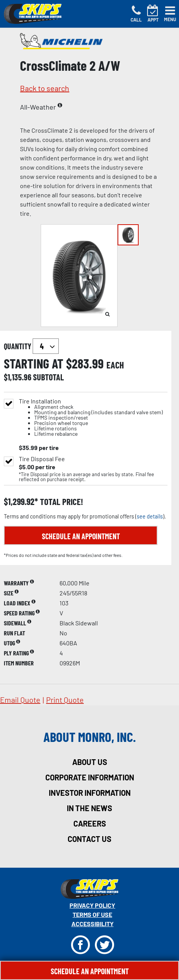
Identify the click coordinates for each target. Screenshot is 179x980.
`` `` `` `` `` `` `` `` (46, 346)
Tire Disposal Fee (42, 459)
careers (90, 823)
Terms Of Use (92, 914)
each (115, 365)
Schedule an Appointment (81, 536)
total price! (60, 502)
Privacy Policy (92, 905)
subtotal (48, 377)
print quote (65, 700)
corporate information (90, 777)
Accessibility (93, 924)
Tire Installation (91, 417)
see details (150, 516)
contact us (89, 839)
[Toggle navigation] (170, 14)
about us (90, 762)
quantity (31, 346)
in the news (89, 808)
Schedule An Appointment (90, 971)
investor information (90, 793)
